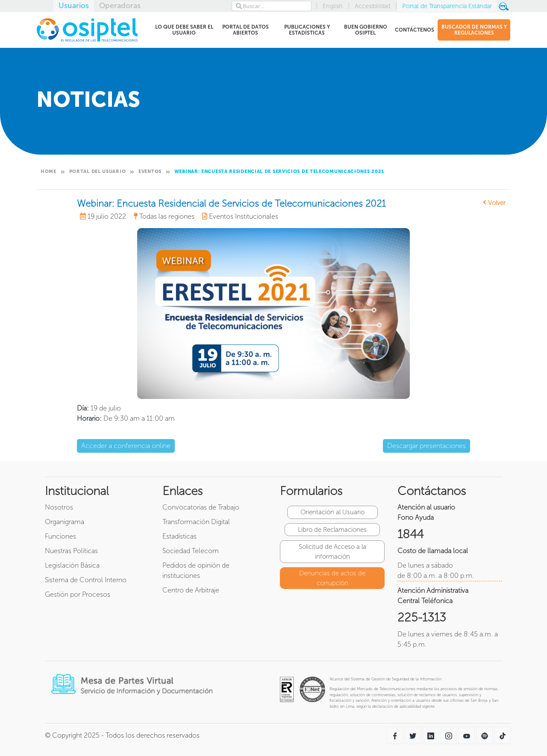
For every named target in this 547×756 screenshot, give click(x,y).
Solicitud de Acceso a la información (332, 552)
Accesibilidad (372, 6)
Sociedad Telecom (191, 551)
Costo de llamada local (433, 551)
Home (49, 171)
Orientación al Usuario (332, 512)
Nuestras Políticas (71, 551)
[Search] (272, 6)
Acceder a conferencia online (126, 446)
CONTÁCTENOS (414, 31)
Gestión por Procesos (78, 594)
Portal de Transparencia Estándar (447, 6)
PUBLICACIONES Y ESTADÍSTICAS (307, 30)
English (333, 6)
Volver (494, 203)
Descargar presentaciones (426, 446)
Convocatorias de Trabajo (201, 507)
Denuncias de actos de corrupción (332, 578)
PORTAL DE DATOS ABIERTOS (244, 30)
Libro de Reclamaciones (332, 530)
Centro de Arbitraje (191, 590)
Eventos (150, 171)
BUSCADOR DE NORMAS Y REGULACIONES (474, 30)
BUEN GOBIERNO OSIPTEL (365, 30)
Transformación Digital (196, 522)
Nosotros (59, 507)
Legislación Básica (72, 565)
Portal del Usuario (98, 171)
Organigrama (65, 522)
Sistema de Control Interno (86, 580)
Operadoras (120, 6)
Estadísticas (179, 536)
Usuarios (74, 6)
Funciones (60, 536)
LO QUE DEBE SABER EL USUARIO (184, 30)
